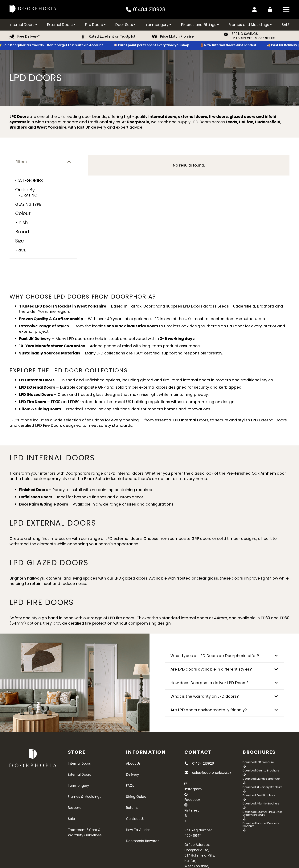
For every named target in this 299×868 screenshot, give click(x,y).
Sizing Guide (136, 797)
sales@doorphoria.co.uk (212, 773)
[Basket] (269, 10)
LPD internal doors (126, 473)
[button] (286, 10)
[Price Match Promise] (156, 37)
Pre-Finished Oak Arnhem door (256, 473)
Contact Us (135, 819)
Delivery (133, 775)
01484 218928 (203, 763)
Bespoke (75, 808)
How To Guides (138, 830)
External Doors (79, 775)
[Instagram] (186, 784)
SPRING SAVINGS (245, 34)
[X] (186, 816)
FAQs (130, 786)
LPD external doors (124, 539)
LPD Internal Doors (191, 420)
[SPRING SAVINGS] (228, 34)
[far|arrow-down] (244, 766)
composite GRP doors (190, 539)
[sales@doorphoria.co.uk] (188, 773)
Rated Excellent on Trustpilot (112, 36)
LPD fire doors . (123, 618)
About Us (133, 763)
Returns (132, 808)
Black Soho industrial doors (110, 479)
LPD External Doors (269, 420)
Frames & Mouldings (85, 797)
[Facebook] (186, 794)
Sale (71, 819)
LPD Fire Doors (49, 425)
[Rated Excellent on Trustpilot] (85, 37)
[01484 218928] (188, 763)
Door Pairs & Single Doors (44, 504)
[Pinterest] (186, 805)
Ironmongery (78, 786)
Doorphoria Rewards (143, 841)
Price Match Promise (177, 36)
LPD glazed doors (131, 578)
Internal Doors (79, 763)
